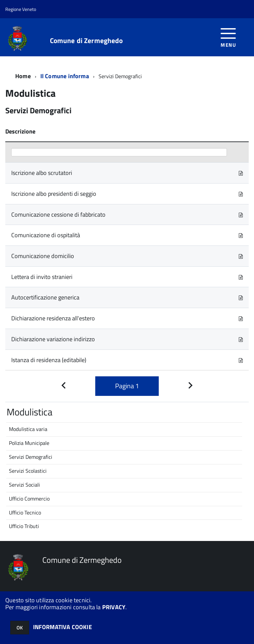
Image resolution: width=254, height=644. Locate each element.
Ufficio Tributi (24, 526)
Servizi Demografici (31, 457)
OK (20, 628)
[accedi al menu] (228, 37)
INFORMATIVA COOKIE (63, 627)
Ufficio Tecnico (25, 512)
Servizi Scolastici (28, 471)
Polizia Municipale (29, 443)
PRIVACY (114, 607)
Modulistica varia (28, 429)
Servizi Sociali (24, 485)
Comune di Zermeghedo (86, 41)
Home (23, 76)
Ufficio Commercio (29, 499)
